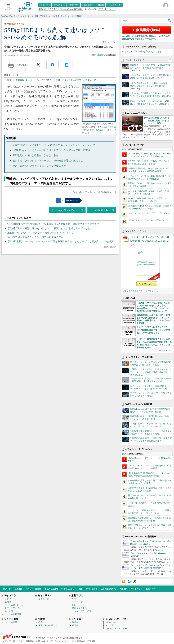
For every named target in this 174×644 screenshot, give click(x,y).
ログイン (7, 589)
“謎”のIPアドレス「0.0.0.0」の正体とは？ (147, 220)
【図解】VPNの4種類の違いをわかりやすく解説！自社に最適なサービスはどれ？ (51, 228)
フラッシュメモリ (73, 80)
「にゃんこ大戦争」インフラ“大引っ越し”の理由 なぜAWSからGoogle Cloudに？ (149, 241)
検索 (170, 21)
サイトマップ (137, 589)
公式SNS (20, 641)
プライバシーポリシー (60, 641)
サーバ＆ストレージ (102, 210)
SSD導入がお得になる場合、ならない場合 (35, 155)
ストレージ (91, 80)
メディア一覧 (9, 641)
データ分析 (77, 602)
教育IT (75, 625)
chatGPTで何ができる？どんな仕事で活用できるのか (35, 237)
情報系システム (79, 608)
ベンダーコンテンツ (135, 60)
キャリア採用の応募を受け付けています (143, 52)
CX (74, 605)
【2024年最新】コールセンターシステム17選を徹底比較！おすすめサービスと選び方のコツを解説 (60, 241)
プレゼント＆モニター (116, 629)
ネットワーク (11, 611)
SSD (9, 80)
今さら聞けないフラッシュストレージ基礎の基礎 (39, 166)
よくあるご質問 (51, 589)
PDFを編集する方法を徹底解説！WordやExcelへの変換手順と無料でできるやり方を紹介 (54, 224)
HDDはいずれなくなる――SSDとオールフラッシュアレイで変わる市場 (51, 150)
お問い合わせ (91, 589)
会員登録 (18, 589)
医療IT (75, 622)
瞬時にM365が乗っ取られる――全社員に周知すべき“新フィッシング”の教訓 (158, 121)
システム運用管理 (13, 614)
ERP (74, 599)
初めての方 (151, 589)
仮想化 (8, 602)
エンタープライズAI (82, 611)
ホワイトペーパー (114, 622)
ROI (58, 80)
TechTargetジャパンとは (72, 589)
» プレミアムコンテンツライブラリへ (140, 291)
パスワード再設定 (33, 589)
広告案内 (30, 641)
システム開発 (11, 622)
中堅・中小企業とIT (48, 625)
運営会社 (81, 641)
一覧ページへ (166, 351)
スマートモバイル (13, 608)
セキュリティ (45, 599)
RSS (123, 581)
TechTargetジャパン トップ (67, 210)
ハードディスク (44, 80)
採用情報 (91, 641)
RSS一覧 (110, 625)
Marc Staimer (98, 55)
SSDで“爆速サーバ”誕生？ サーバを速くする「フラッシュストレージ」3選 (54, 145)
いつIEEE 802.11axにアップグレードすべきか (149, 213)
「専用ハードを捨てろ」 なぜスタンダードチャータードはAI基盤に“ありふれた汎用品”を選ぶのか (151, 372)
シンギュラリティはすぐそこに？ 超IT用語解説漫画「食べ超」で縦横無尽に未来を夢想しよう (153, 330)
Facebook (129, 581)
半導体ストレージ (24, 80)
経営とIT (43, 622)
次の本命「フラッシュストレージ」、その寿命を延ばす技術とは (48, 161)
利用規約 (123, 589)
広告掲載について (108, 589)
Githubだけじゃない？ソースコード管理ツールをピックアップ (40, 233)
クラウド (9, 599)
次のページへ (72, 200)
